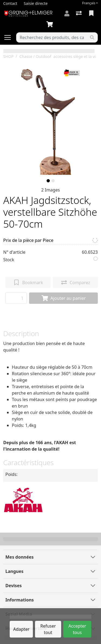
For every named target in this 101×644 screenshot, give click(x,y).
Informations (20, 600)
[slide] (48, 181)
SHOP (8, 56)
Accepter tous (77, 629)
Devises (13, 586)
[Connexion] (67, 13)
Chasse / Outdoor (35, 56)
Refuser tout (48, 629)
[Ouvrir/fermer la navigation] (10, 37)
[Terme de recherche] (52, 37)
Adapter (21, 629)
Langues (14, 571)
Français (89, 3)
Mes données (20, 557)
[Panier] (51, 25)
